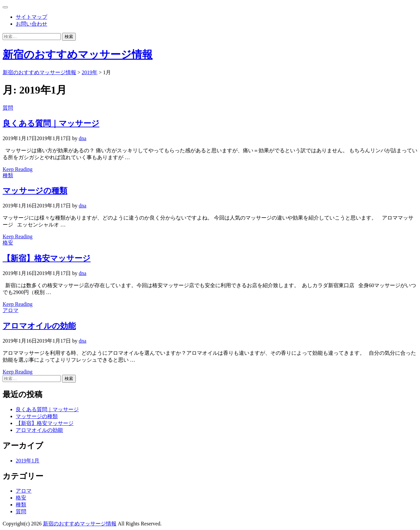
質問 (8, 108)
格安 (8, 243)
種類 (8, 175)
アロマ (10, 310)
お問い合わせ (31, 24)
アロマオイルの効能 (39, 326)
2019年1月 (28, 461)
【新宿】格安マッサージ (47, 258)
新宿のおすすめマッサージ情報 (78, 54)
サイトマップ (31, 17)
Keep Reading (18, 169)
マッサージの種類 (35, 191)
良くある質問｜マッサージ (51, 123)
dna (83, 138)
